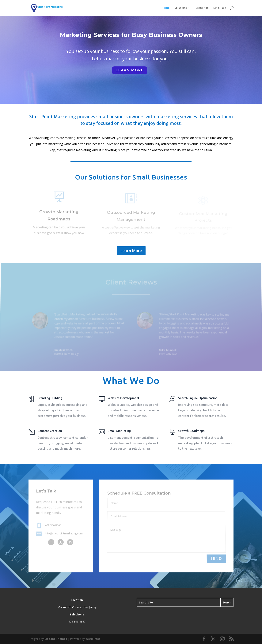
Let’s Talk (220, 8)
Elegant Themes (56, 639)
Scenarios (202, 8)
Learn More (131, 251)
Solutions (181, 8)
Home (166, 8)
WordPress (93, 639)
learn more (130, 70)
